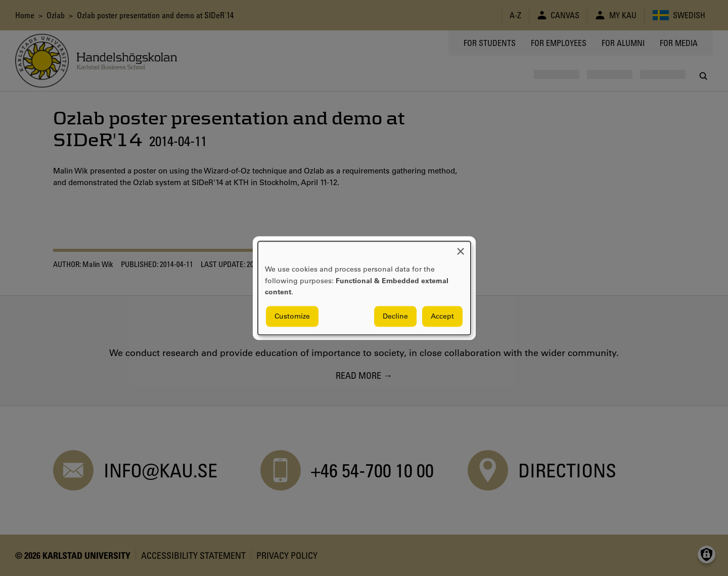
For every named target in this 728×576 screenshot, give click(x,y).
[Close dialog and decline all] (461, 248)
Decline (395, 316)
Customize (292, 316)
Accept (442, 316)
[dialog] (364, 288)
